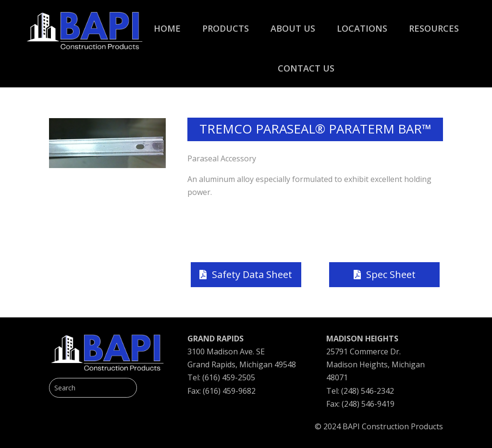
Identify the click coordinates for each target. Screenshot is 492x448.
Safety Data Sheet (252, 274)
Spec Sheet (391, 274)
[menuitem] (167, 24)
